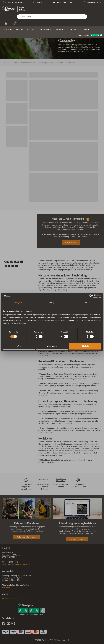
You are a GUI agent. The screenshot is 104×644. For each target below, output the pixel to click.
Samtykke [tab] (18, 303)
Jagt (18, 30)
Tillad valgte (52, 346)
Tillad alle (85, 346)
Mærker (59, 30)
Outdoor (44, 30)
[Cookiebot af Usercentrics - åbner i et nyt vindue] (91, 296)
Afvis (19, 346)
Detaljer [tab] (52, 303)
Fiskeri (30, 30)
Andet (86, 30)
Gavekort (74, 30)
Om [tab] (86, 303)
